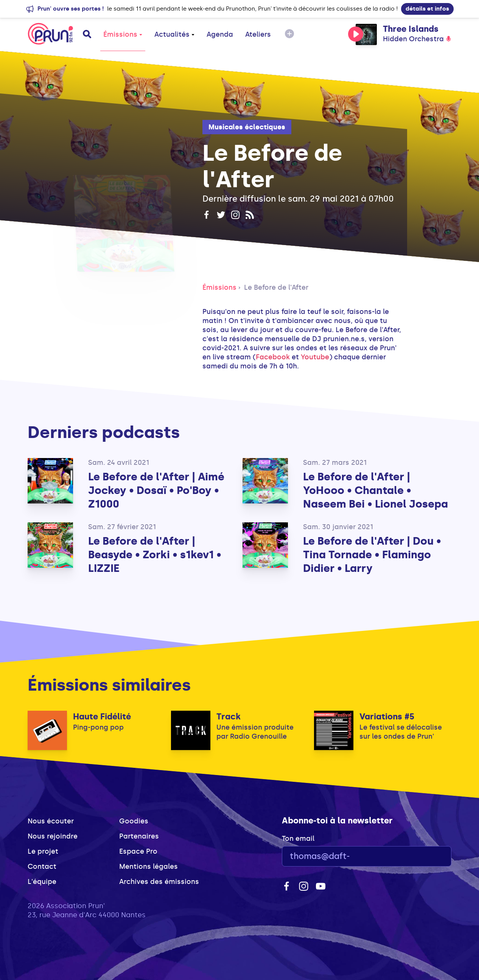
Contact (42, 867)
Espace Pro (138, 851)
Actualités (174, 34)
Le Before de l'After (276, 287)
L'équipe (42, 882)
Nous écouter (51, 821)
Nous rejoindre (53, 836)
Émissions (123, 34)
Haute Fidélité (102, 717)
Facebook (274, 357)
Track (229, 717)
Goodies (134, 821)
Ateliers (258, 34)
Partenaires (139, 836)
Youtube (315, 357)
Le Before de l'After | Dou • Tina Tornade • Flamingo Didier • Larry (372, 555)
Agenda (220, 34)
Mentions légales (149, 867)
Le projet (43, 851)
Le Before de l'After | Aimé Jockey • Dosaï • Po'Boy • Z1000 (156, 490)
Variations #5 (387, 717)
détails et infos (427, 9)
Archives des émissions (159, 882)
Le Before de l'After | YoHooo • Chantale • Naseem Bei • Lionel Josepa (376, 490)
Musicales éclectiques (247, 127)
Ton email (298, 839)
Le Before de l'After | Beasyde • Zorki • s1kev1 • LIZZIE (155, 555)
